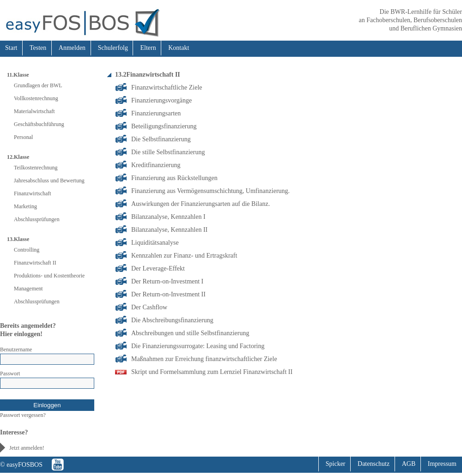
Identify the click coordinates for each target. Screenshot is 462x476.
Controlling (27, 250)
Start (11, 48)
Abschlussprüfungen (37, 219)
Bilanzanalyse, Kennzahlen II (169, 230)
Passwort (10, 374)
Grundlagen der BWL (38, 85)
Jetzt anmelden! (27, 448)
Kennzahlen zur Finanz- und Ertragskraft (184, 256)
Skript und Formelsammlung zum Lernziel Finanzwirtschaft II (212, 372)
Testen (38, 48)
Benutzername (16, 349)
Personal (23, 137)
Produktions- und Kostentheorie (49, 276)
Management (28, 289)
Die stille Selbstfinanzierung (168, 152)
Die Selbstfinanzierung (161, 139)
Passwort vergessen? (23, 415)
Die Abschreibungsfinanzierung (172, 320)
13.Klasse (18, 239)
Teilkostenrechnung (36, 168)
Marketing (25, 206)
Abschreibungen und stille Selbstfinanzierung (190, 333)
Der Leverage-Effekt (158, 268)
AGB (409, 464)
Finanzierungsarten (156, 113)
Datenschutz (374, 464)
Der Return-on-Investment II (168, 294)
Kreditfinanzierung (156, 165)
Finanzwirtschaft (33, 193)
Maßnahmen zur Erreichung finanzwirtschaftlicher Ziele (204, 359)
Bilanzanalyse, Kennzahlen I (168, 217)
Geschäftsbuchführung (39, 124)
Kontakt (179, 48)
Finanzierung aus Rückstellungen (174, 178)
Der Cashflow (149, 307)
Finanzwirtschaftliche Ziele (167, 87)
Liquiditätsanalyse (155, 243)
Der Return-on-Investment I (167, 281)
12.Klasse (18, 157)
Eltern (148, 48)
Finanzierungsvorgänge (161, 100)
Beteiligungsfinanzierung (164, 126)
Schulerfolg (113, 48)
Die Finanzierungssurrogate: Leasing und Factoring (198, 346)
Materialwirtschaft (34, 111)
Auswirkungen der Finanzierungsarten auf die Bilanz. (201, 204)
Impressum (442, 464)
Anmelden (72, 48)
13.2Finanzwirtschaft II (148, 75)
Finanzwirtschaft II (35, 263)
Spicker (336, 464)
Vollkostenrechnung (36, 98)
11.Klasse (18, 75)
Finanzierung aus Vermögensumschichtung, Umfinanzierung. (210, 191)
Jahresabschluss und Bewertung (49, 181)
